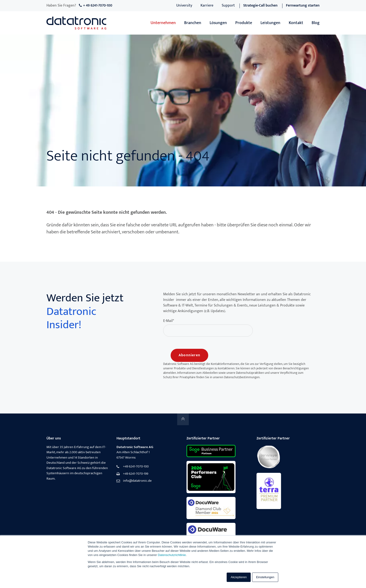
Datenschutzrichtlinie (172, 555)
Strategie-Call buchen (260, 5)
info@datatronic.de (137, 481)
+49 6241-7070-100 (136, 467)
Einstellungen (265, 577)
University (184, 5)
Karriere (207, 5)
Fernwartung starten (303, 5)
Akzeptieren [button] (239, 577)
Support (228, 5)
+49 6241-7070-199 (136, 474)
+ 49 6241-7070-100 (98, 5)
